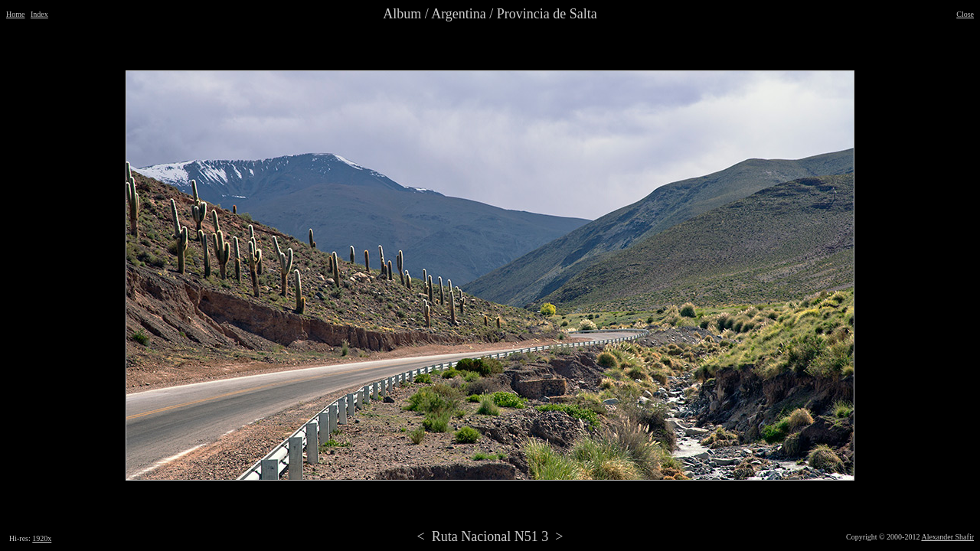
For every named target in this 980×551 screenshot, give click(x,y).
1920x (42, 538)
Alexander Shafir (947, 537)
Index (39, 14)
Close (965, 14)
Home (15, 14)
